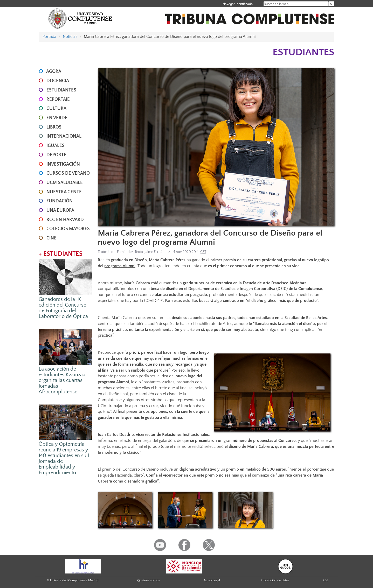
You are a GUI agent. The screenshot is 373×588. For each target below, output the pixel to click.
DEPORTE (56, 155)
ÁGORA (54, 72)
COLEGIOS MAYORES (68, 229)
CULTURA (56, 109)
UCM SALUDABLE (65, 183)
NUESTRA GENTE (64, 192)
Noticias (70, 37)
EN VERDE (57, 118)
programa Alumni (120, 266)
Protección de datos (275, 580)
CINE (51, 238)
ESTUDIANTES (61, 90)
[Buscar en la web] (331, 4)
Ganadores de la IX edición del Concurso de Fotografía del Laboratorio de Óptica (63, 308)
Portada (49, 37)
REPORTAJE (58, 100)
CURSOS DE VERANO (68, 173)
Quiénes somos (148, 580)
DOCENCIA (58, 81)
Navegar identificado (238, 4)
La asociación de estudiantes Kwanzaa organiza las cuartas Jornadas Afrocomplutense (62, 380)
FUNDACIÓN (60, 201)
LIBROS (54, 127)
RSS (326, 580)
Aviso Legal (212, 580)
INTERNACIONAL (64, 136)
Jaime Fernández (120, 252)
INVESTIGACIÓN (63, 164)
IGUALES (56, 146)
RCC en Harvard (65, 220)
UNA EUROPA (60, 210)
